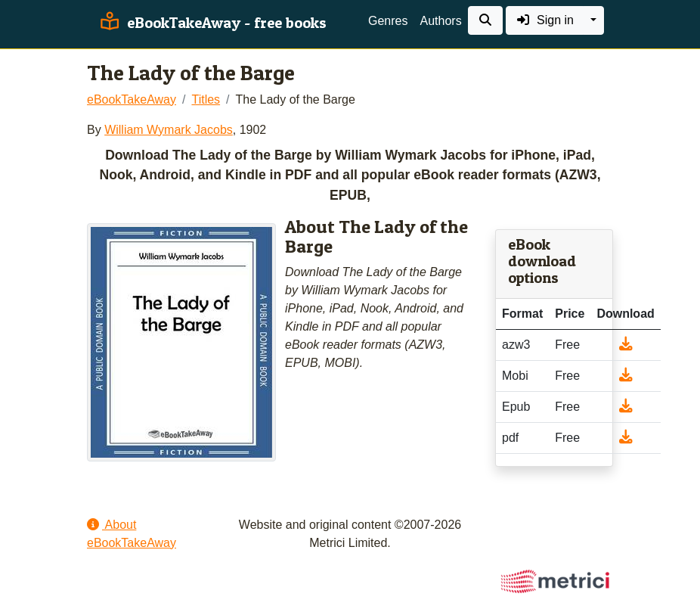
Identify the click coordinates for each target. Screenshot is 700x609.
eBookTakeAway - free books (211, 23)
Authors (440, 21)
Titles (206, 99)
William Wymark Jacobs (169, 130)
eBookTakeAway (132, 99)
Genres (388, 21)
